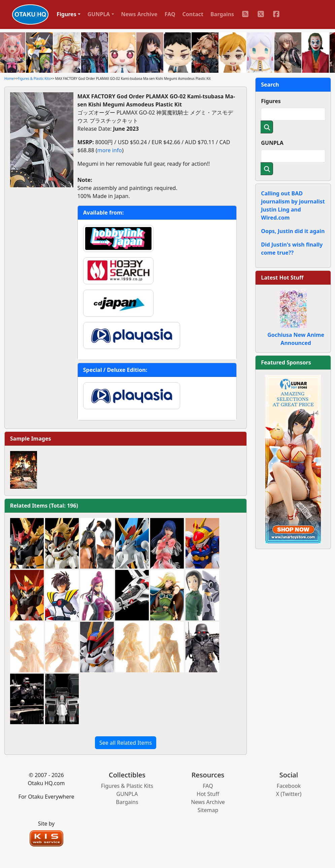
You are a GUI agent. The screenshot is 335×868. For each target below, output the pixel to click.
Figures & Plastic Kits (34, 78)
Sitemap (208, 810)
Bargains (222, 14)
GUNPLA (272, 143)
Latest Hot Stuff (282, 278)
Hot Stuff (208, 794)
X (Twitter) (289, 794)
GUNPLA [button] (99, 14)
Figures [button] (66, 14)
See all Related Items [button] (126, 743)
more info (110, 150)
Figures (271, 101)
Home (9, 78)
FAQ (170, 14)
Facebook (289, 786)
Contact (193, 14)
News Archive (139, 14)
